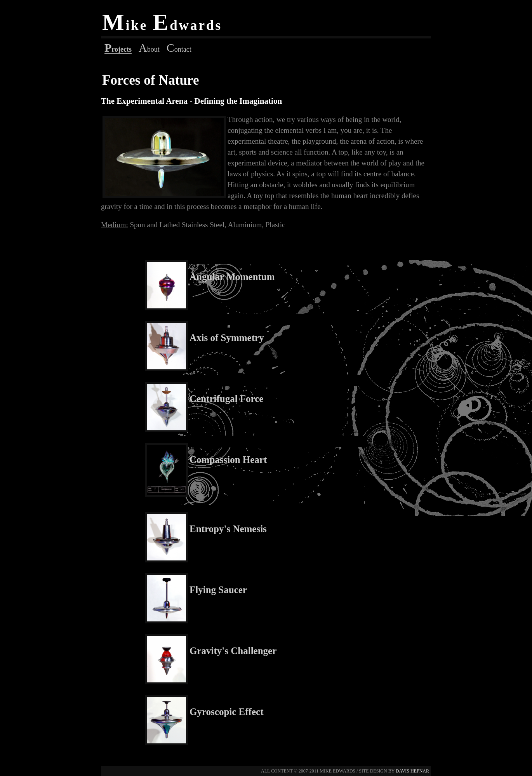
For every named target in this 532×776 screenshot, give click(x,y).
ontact (179, 49)
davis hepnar (412, 771)
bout (149, 49)
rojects (118, 49)
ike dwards (162, 25)
